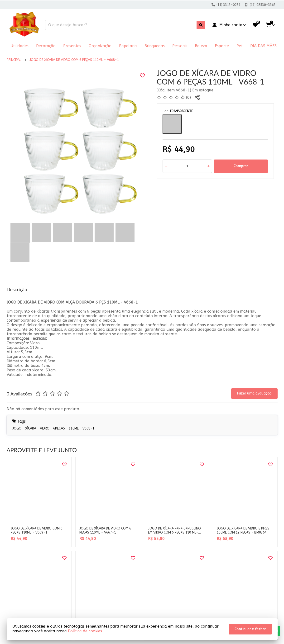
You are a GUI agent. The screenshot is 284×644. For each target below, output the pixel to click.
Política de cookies (85, 631)
